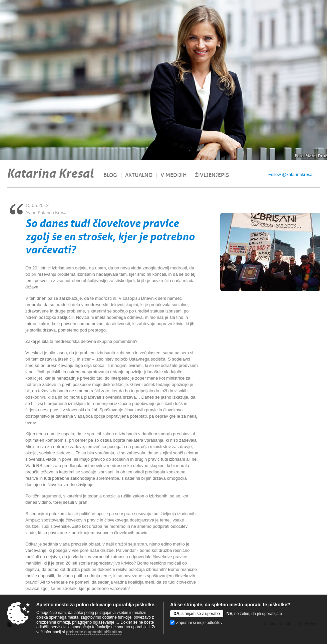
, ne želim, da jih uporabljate (254, 614)
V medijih (174, 175)
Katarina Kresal (50, 173)
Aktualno (139, 175)
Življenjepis (212, 175)
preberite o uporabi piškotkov (94, 632)
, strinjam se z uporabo (197, 614)
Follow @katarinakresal (291, 174)
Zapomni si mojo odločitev (199, 623)
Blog (110, 175)
